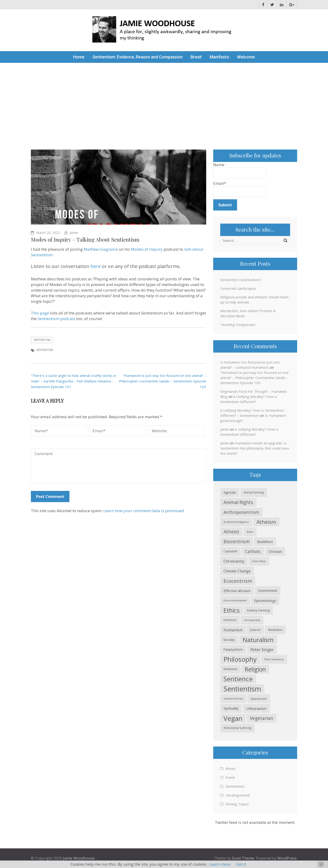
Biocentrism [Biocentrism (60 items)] (237, 541)
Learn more (220, 864)
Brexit (196, 57)
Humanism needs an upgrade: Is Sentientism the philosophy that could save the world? (255, 448)
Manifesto (219, 57)
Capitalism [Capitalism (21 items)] (231, 551)
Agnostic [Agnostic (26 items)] (230, 492)
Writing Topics (237, 804)
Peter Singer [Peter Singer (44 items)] (262, 650)
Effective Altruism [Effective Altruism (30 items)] (237, 591)
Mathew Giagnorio (101, 249)
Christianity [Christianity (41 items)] (234, 561)
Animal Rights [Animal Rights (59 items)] (238, 502)
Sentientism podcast (56, 319)
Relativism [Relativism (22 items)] (230, 669)
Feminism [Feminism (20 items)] (230, 620)
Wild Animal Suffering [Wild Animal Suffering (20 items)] (237, 728)
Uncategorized (238, 795)
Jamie (74, 233)
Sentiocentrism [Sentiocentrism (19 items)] (233, 698)
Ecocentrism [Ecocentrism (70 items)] (238, 581)
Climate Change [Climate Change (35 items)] (237, 571)
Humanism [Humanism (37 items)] (233, 630)
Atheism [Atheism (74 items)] (266, 522)
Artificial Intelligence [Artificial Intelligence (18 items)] (236, 522)
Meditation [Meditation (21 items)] (275, 630)
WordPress (287, 858)
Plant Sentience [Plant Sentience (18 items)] (274, 659)
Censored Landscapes (238, 288)
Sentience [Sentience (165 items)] (238, 679)
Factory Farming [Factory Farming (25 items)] (258, 610)
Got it (241, 864)
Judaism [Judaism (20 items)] (255, 630)
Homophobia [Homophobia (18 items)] (252, 620)
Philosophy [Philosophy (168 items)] (240, 659)
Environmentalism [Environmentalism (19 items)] (235, 600)
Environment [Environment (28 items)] (268, 591)
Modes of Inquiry (147, 249)
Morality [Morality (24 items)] (229, 640)
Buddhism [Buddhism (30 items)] (265, 542)
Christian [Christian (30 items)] (275, 551)
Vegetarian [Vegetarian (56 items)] (261, 718)
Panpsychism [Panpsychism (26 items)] (233, 649)
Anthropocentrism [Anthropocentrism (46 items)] (241, 512)
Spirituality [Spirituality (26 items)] (231, 708)
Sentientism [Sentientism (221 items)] (242, 689)
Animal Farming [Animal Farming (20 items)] (254, 492)
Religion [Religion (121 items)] (255, 669)
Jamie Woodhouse (79, 858)
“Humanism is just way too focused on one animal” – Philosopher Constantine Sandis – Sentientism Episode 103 (163, 381)
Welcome (246, 57)
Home (79, 57)
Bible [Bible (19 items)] (250, 532)
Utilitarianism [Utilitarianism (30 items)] (256, 708)
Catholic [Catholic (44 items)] (253, 551)
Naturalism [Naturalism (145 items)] (258, 640)
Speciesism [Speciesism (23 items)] (259, 699)
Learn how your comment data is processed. (144, 511)
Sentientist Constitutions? (241, 280)
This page (40, 313)
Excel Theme (243, 858)
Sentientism (42, 340)
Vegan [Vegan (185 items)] (233, 718)
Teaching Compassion (238, 325)
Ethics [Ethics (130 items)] (232, 610)
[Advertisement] (164, 98)
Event (230, 777)
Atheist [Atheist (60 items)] (231, 532)
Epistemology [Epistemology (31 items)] (265, 600)
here (96, 266)
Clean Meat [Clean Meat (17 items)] (259, 561)
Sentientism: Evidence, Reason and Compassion (137, 57)
